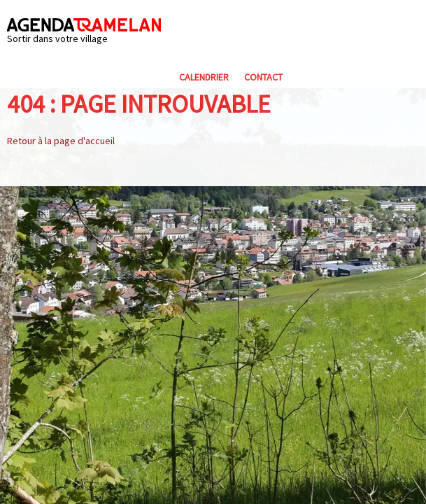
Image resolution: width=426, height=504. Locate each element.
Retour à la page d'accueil (61, 141)
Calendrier (204, 77)
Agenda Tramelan (84, 25)
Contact (263, 77)
